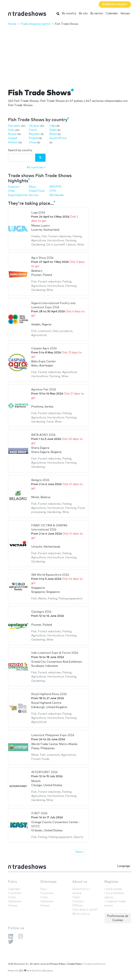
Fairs (12, 882)
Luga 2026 (38, 213)
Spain (53, 130)
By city (83, 13)
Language (124, 866)
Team (76, 897)
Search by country (20, 150)
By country (69, 13)
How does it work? (85, 910)
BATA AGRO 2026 (43, 435)
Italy (11, 130)
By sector (97, 13)
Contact (78, 901)
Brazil (53, 134)
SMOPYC (56, 187)
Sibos (32, 187)
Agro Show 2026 (42, 258)
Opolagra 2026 (41, 612)
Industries (15, 901)
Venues (125, 13)
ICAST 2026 (39, 813)
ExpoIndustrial (18, 195)
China (32, 142)
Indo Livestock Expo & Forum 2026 (55, 653)
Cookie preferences (95, 964)
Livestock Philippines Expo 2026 (53, 735)
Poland (33, 138)
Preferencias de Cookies (118, 918)
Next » (80, 852)
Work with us (81, 914)
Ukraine (34, 126)
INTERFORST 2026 (44, 772)
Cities (12, 897)
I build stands (113, 889)
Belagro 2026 (40, 480)
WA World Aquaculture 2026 (50, 575)
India (53, 126)
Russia (12, 134)
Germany (14, 126)
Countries (15, 893)
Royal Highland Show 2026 (49, 694)
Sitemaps (48, 882)
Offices (77, 906)
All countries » (36, 168)
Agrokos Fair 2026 (44, 390)
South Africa (58, 138)
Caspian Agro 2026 (44, 348)
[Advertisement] (69, 55)
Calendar (112, 13)
